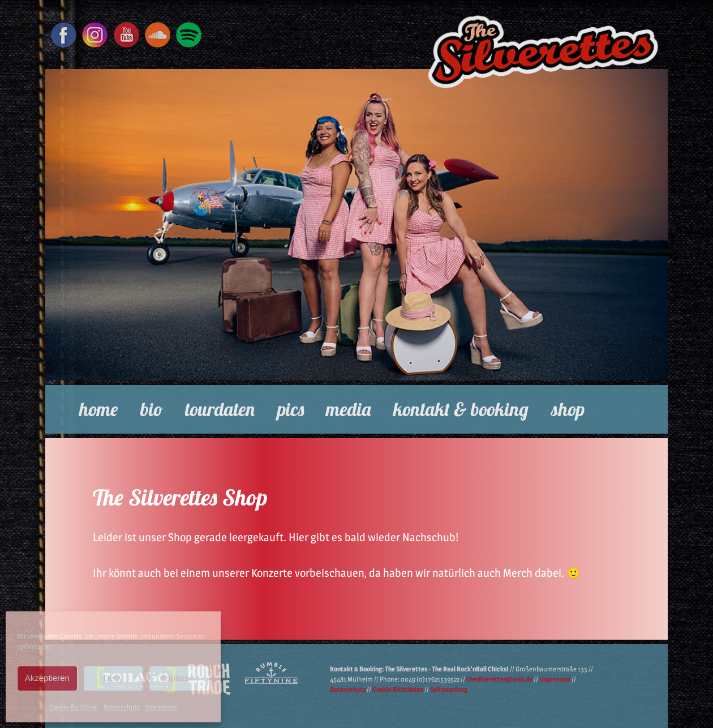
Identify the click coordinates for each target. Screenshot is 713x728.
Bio (152, 409)
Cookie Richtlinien (398, 689)
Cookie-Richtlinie (74, 707)
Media (348, 409)
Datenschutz (122, 707)
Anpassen (179, 678)
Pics (291, 409)
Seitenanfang (449, 689)
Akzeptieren (47, 678)
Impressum (161, 707)
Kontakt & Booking (461, 409)
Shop (568, 409)
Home (98, 409)
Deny (113, 678)
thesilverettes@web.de (499, 679)
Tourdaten (220, 409)
